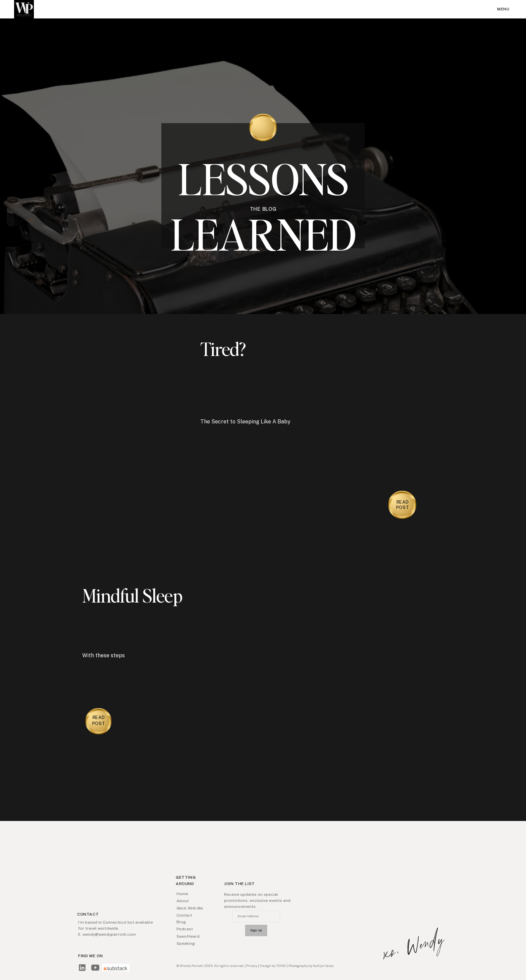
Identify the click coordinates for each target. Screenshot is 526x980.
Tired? (223, 349)
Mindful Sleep (132, 595)
